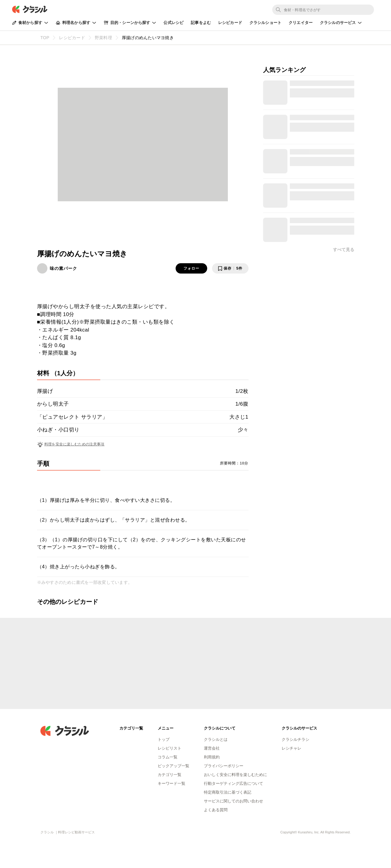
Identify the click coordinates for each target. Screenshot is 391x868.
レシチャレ (292, 748)
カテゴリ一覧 (170, 775)
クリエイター (301, 23)
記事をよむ (201, 23)
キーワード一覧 (171, 783)
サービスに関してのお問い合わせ (233, 801)
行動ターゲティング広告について (233, 783)
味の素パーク (63, 268)
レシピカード (230, 23)
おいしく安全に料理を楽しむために (235, 775)
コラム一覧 (168, 757)
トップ (164, 739)
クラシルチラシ (295, 739)
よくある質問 (216, 810)
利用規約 (212, 757)
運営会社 (212, 748)
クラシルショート (265, 23)
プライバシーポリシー (224, 766)
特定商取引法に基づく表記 (228, 792)
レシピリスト (170, 748)
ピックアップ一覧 (173, 766)
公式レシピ (173, 23)
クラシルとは (216, 739)
